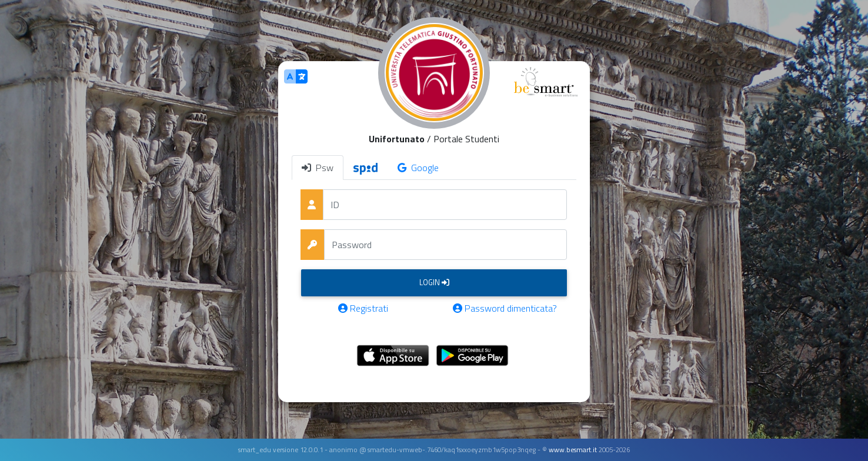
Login (434, 282)
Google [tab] (418, 168)
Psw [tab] (318, 168)
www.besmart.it (573, 450)
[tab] (365, 168)
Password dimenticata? (505, 308)
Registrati (363, 308)
